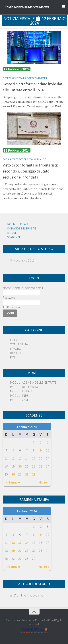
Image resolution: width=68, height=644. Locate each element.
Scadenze (14, 237)
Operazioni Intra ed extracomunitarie (25, 78)
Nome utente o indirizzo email (23, 288)
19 (13, 551)
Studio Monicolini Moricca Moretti (27, 7)
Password (9, 297)
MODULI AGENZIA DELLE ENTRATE (33, 382)
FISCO (14, 340)
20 (20, 466)
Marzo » (44, 482)
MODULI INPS (19, 396)
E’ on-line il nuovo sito (28, 595)
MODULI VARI (19, 400)
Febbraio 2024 (27, 427)
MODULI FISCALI (21, 391)
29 (34, 474)
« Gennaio (13, 482)
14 (27, 543)
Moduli (12, 233)
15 (34, 458)
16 (41, 458)
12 (13, 543)
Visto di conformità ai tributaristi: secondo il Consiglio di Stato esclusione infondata (30, 171)
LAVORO (16, 349)
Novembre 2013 (24, 260)
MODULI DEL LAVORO (25, 387)
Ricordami (12, 307)
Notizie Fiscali (18, 224)
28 (27, 474)
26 (13, 474)
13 (20, 543)
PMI (13, 357)
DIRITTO (16, 353)
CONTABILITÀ (19, 344)
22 (34, 551)
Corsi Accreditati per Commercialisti (25, 159)
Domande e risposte (22, 228)
